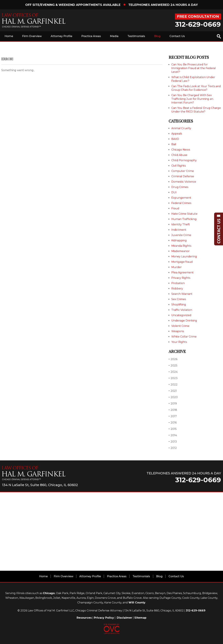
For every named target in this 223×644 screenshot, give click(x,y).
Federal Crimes (181, 203)
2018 (173, 410)
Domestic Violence (184, 182)
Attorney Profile (61, 36)
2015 (173, 429)
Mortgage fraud (182, 262)
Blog (157, 36)
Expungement (181, 198)
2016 (173, 423)
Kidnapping (179, 240)
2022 (173, 385)
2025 (173, 365)
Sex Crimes (179, 299)
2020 (173, 397)
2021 (173, 391)
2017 (173, 416)
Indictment (179, 230)
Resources (84, 618)
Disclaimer (124, 618)
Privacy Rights (181, 278)
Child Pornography (184, 160)
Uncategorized (181, 315)
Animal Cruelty (181, 128)
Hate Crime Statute (184, 214)
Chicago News (181, 150)
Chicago (49, 593)
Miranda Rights (181, 246)
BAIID (175, 139)
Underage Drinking (184, 321)
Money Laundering (184, 256)
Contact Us (177, 36)
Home (9, 36)
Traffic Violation (182, 310)
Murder (176, 267)
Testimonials (136, 36)
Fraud (175, 208)
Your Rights (179, 342)
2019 (173, 404)
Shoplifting (179, 305)
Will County (137, 603)
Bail (174, 144)
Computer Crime (183, 171)
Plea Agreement (182, 273)
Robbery (177, 289)
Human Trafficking (184, 219)
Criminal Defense (183, 176)
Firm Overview (32, 36)
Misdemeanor (180, 251)
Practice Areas (91, 36)
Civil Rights (179, 166)
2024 (173, 372)
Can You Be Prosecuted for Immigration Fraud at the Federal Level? (194, 68)
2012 (173, 448)
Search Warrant (182, 294)
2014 (173, 435)
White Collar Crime (184, 337)
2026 (173, 359)
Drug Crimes (180, 187)
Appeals (177, 134)
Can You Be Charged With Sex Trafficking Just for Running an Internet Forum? (192, 99)
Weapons (178, 331)
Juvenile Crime (181, 235)
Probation (178, 283)
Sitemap (140, 618)
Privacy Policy (104, 618)
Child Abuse (179, 155)
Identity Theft (181, 224)
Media (114, 36)
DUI (174, 192)
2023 (173, 378)
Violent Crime (180, 326)
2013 (173, 442)
